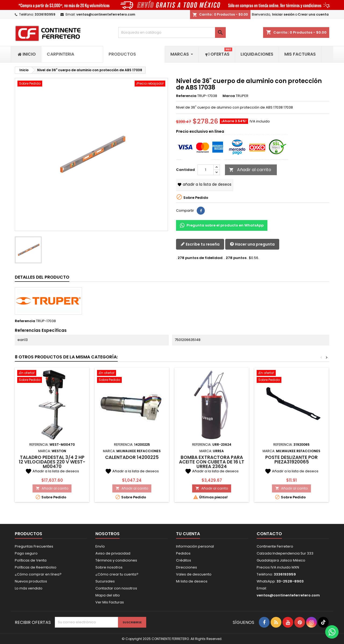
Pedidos (183, 553)
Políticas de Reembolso (36, 567)
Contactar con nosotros (116, 588)
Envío (100, 546)
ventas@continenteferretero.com (106, 14)
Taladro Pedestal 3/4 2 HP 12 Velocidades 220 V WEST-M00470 (52, 462)
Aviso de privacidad (113, 553)
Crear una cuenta (313, 14)
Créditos (184, 560)
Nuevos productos (31, 581)
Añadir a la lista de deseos (204, 184)
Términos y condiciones (116, 560)
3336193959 (45, 14)
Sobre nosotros (109, 567)
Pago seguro (26, 553)
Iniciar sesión (283, 14)
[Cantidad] (206, 170)
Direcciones (187, 567)
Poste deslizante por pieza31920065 (291, 460)
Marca (229, 96)
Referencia (186, 96)
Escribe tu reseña (200, 244)
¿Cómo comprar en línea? (38, 574)
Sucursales (105, 581)
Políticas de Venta (31, 560)
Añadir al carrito (250, 170)
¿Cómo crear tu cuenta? (117, 574)
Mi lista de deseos (192, 581)
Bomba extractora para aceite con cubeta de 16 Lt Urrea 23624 (212, 462)
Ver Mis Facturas (110, 602)
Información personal (195, 546)
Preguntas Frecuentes (34, 546)
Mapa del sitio (108, 595)
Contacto (269, 534)
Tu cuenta (188, 534)
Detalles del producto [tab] (42, 277)
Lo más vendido (29, 588)
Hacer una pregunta (252, 244)
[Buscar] (172, 33)
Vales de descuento (194, 574)
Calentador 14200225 (132, 457)
